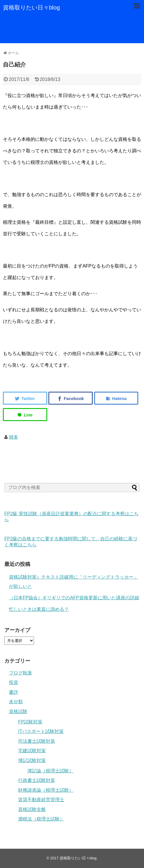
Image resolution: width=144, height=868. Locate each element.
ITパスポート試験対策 (41, 731)
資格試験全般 (32, 809)
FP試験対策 (30, 722)
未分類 (16, 702)
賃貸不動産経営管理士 (41, 800)
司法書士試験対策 (37, 741)
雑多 (14, 437)
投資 (14, 682)
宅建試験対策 (32, 751)
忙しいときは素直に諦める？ (39, 609)
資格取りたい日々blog (31, 7)
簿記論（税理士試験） (50, 771)
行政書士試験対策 (37, 780)
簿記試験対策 (32, 760)
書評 (14, 692)
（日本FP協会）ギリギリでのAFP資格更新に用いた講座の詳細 (74, 598)
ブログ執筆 (20, 673)
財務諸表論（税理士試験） (46, 790)
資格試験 (18, 711)
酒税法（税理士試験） (41, 819)
